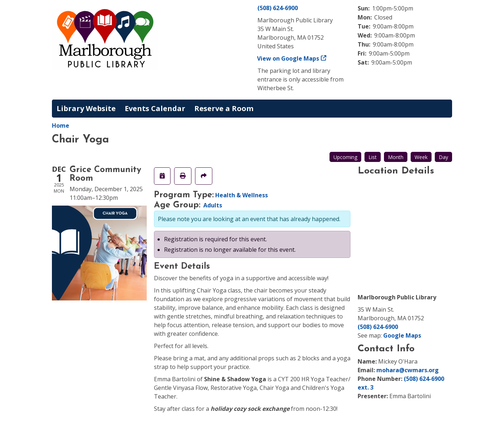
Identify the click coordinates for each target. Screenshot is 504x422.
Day (443, 157)
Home (61, 126)
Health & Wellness (242, 195)
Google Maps (402, 335)
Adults (213, 205)
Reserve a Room (224, 108)
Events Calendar (155, 108)
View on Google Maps (288, 58)
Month (396, 157)
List (373, 157)
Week (421, 157)
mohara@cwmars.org (408, 370)
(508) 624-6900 (278, 8)
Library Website (86, 108)
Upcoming (345, 157)
